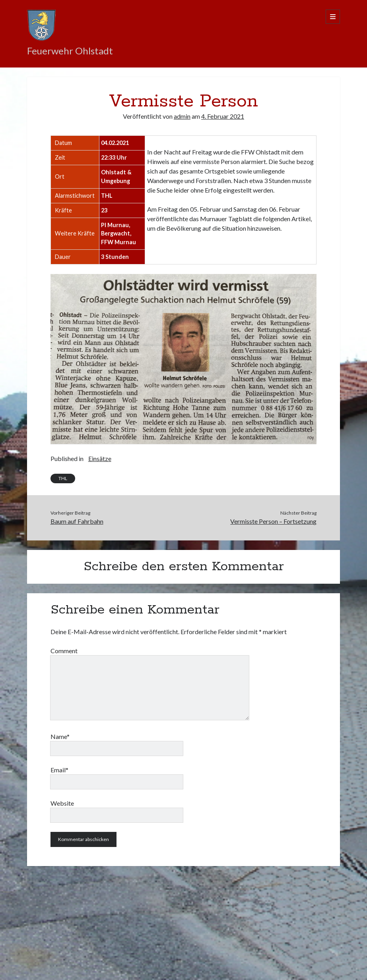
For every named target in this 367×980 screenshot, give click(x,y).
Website (62, 803)
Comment (64, 651)
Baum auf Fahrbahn (77, 521)
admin (182, 116)
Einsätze (100, 458)
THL (63, 478)
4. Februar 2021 (223, 116)
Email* (59, 770)
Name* (60, 736)
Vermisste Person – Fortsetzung (273, 521)
